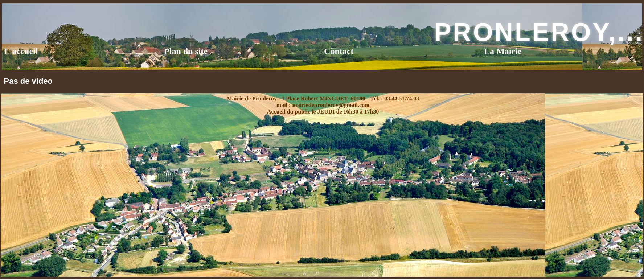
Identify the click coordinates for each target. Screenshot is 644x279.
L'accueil (21, 51)
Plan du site (186, 51)
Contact (339, 51)
